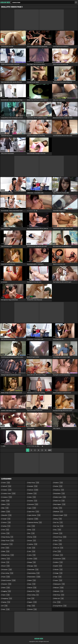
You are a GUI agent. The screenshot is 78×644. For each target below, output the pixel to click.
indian (32, 497)
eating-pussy (8, 555)
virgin (58, 577)
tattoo (58, 544)
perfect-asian (60, 497)
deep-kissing (8, 537)
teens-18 (59, 548)
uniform (59, 562)
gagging (7, 591)
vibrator (58, 570)
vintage (58, 573)
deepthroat (8, 544)
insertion (33, 501)
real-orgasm (60, 504)
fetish (6, 588)
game (6, 595)
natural (32, 588)
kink (32, 526)
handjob (33, 486)
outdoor (59, 483)
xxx (57, 602)
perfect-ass (60, 501)
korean (32, 541)
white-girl (59, 598)
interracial (33, 504)
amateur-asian (9, 493)
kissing (32, 537)
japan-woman (34, 515)
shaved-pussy (60, 537)
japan (32, 508)
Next (50, 450)
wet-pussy (59, 595)
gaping (6, 602)
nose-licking (34, 595)
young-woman (60, 606)
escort (6, 566)
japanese (33, 519)
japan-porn (34, 512)
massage (33, 566)
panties (58, 486)
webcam (59, 588)
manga (32, 562)
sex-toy (58, 522)
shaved (58, 533)
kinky (32, 530)
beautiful (7, 515)
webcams (59, 591)
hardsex (32, 493)
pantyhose (59, 490)
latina (32, 555)
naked (32, 580)
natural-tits (34, 591)
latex (32, 548)
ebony (6, 559)
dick (6, 548)
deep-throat (8, 541)
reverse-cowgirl (61, 515)
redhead (59, 512)
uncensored (60, 559)
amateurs (7, 497)
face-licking (8, 573)
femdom (7, 584)
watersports (60, 584)
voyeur (58, 580)
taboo (58, 541)
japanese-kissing (35, 522)
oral (31, 598)
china (6, 533)
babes (6, 504)
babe (6, 501)
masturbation (34, 577)
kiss (31, 533)
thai (58, 551)
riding (58, 519)
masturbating (34, 573)
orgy (32, 606)
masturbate (33, 570)
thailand (59, 555)
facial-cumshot (9, 580)
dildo (6, 551)
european (7, 570)
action (6, 483)
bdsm (6, 512)
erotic (6, 562)
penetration (60, 493)
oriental (33, 609)
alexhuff (7, 486)
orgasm (33, 602)
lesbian (33, 559)
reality (58, 508)
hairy (6, 609)
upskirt (58, 566)
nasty (32, 584)
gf (5, 606)
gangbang (7, 598)
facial (6, 577)
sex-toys (59, 526)
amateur (7, 490)
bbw (5, 508)
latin (32, 551)
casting (6, 526)
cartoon (7, 522)
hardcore (33, 490)
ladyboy (33, 544)
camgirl (6, 519)
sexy (58, 530)
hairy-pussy (34, 483)
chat (6, 530)
